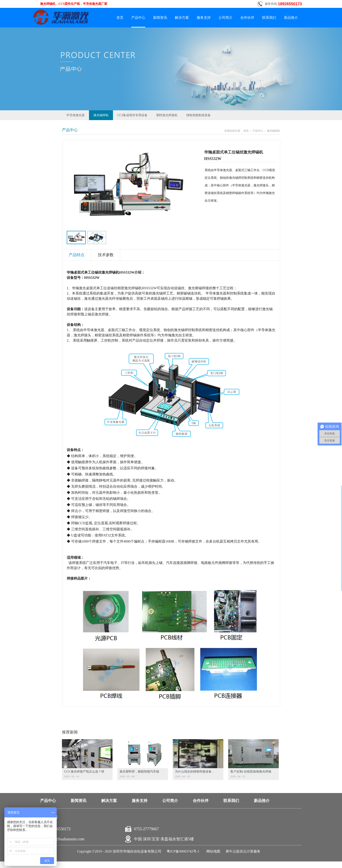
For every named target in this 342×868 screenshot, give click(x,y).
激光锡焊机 (274, 131)
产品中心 (258, 131)
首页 (120, 18)
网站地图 (212, 851)
